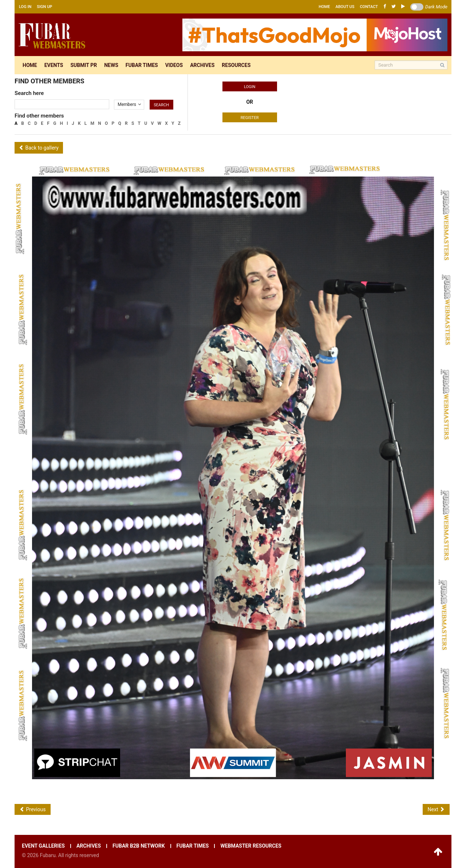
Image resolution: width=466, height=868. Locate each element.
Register (250, 118)
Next (436, 809)
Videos (174, 65)
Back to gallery (39, 148)
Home (324, 7)
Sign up (44, 7)
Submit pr (84, 65)
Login (250, 87)
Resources (236, 65)
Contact (369, 7)
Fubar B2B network (139, 846)
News (111, 65)
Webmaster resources (251, 846)
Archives (202, 65)
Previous (33, 809)
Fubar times (142, 65)
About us (345, 7)
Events (54, 65)
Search (161, 105)
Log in (25, 7)
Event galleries (43, 846)
